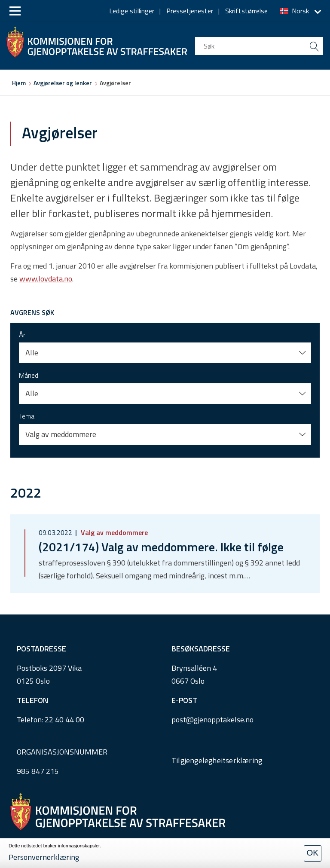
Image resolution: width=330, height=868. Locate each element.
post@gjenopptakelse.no (212, 720)
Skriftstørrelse (246, 11)
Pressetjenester (190, 11)
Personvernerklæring (44, 857)
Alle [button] (32, 353)
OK (313, 853)
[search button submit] (314, 46)
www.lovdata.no (46, 279)
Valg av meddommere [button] (61, 434)
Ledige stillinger (132, 11)
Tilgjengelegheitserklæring (217, 760)
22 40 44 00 (64, 720)
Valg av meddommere (113, 532)
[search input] (259, 46)
